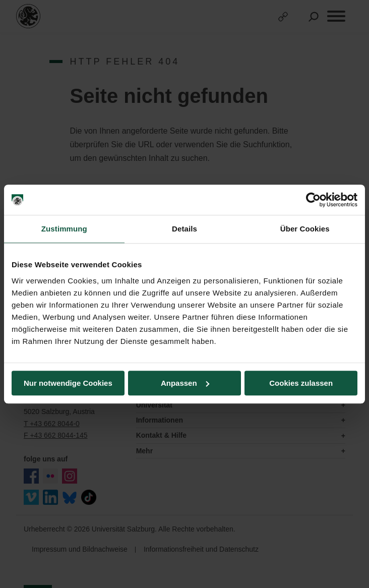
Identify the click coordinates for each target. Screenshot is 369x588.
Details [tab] (184, 229)
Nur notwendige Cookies (68, 383)
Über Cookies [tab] (305, 229)
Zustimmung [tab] (64, 229)
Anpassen (185, 383)
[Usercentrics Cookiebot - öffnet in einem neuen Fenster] (313, 200)
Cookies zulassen (301, 383)
